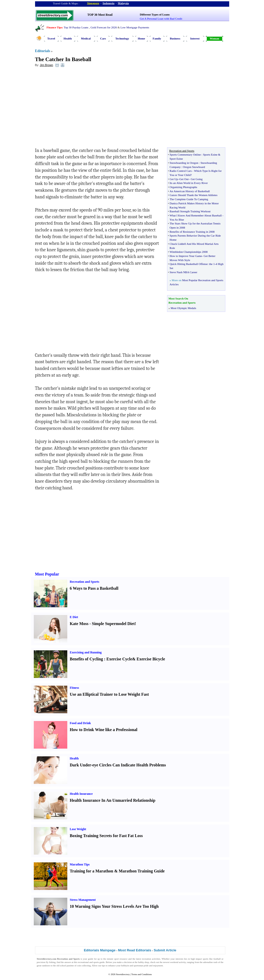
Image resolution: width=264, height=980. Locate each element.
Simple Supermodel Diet (113, 624)
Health (68, 38)
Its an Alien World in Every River (189, 183)
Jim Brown (46, 65)
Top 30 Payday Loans (76, 27)
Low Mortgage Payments (135, 27)
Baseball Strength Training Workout (190, 211)
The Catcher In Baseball (63, 59)
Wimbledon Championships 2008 (189, 252)
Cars (103, 38)
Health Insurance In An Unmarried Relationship (113, 800)
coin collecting (84, 966)
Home (141, 38)
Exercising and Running (86, 652)
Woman (214, 38)
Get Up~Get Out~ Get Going (186, 179)
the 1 (212, 264)
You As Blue (177, 220)
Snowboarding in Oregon (184, 163)
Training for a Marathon (92, 871)
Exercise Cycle (119, 659)
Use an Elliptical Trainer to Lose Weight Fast (109, 694)
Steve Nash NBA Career (183, 272)
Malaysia (123, 3)
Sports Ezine (210, 155)
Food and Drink (80, 723)
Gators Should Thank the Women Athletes (193, 195)
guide (90, 959)
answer (68, 962)
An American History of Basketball (190, 191)
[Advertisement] (77, 109)
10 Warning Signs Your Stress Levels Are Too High (114, 906)
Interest (195, 38)
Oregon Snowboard (194, 167)
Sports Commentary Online (185, 155)
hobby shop (144, 962)
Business (175, 38)
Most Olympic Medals (183, 308)
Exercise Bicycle (151, 659)
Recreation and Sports (85, 582)
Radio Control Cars (181, 171)
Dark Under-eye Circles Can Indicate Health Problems (118, 765)
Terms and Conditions (141, 974)
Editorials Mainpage (100, 950)
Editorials (43, 51)
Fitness (75, 688)
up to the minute (105, 959)
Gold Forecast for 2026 (104, 27)
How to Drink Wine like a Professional (104, 730)
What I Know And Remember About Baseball (196, 215)
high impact (196, 959)
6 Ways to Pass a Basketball (94, 588)
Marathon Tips (80, 864)
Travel (51, 38)
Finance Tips (54, 27)
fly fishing (51, 962)
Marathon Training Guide (142, 871)
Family (157, 38)
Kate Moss (79, 624)
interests (179, 959)
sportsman (138, 966)
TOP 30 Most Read (100, 15)
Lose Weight (78, 829)
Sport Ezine (176, 159)
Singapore (93, 3)
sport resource (121, 959)
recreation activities (151, 959)
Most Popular (47, 574)
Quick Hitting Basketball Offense (189, 264)
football (217, 959)
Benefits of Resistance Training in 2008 (192, 232)
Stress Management (83, 900)
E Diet (74, 617)
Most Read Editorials (135, 950)
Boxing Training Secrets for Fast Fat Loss (106, 836)
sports (206, 959)
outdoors (46, 966)
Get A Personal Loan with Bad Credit (161, 19)
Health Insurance (81, 794)
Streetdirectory (123, 974)
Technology (122, 38)
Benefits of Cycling (86, 659)
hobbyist (125, 966)
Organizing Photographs (183, 187)
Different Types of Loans (155, 14)
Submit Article (165, 950)
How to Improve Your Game (186, 256)
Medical (86, 38)
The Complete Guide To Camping (189, 199)
